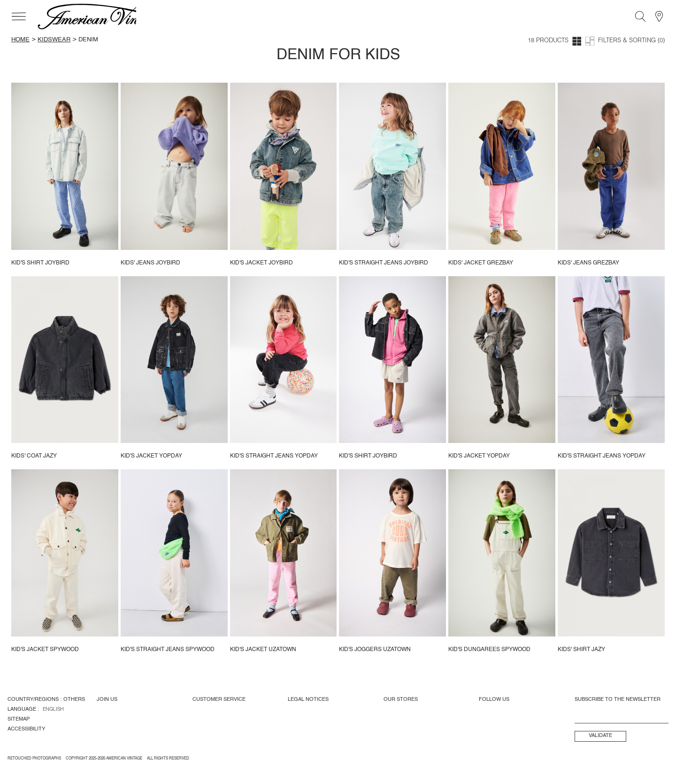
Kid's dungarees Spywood (489, 650)
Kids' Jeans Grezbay (588, 263)
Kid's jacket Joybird (261, 263)
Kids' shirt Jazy (581, 650)
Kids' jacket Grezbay (481, 263)
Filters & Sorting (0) (631, 41)
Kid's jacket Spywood (45, 650)
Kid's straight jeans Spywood (168, 650)
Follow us (494, 699)
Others (74, 699)
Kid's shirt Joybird (40, 263)
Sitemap (19, 719)
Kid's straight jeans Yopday (274, 456)
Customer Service (219, 699)
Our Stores (401, 699)
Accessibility (26, 729)
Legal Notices (308, 699)
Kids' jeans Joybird (150, 263)
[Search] (640, 16)
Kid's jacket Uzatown (263, 650)
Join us (107, 699)
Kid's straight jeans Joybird (384, 263)
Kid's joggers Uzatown (375, 650)
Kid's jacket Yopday (151, 456)
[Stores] (659, 16)
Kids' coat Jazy (34, 456)
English (53, 710)
